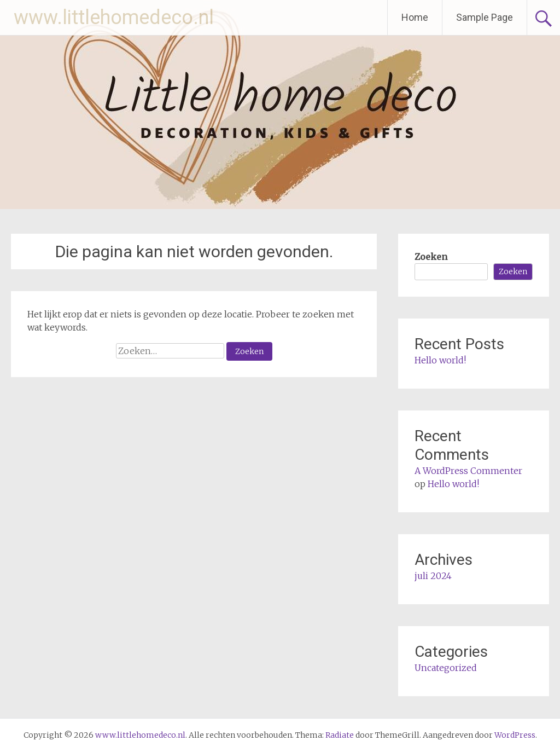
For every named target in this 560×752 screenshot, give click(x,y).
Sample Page (485, 17)
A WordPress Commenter (468, 471)
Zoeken (431, 257)
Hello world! (440, 360)
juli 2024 (433, 576)
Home (415, 17)
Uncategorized (446, 668)
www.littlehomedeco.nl (114, 18)
